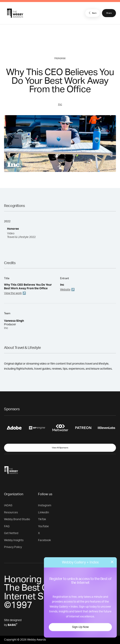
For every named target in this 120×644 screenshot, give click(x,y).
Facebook (44, 540)
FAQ (7, 526)
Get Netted (11, 533)
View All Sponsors (60, 448)
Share (109, 13)
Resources (11, 513)
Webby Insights (14, 540)
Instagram (45, 505)
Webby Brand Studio (17, 519)
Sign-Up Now (80, 627)
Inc (60, 104)
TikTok (42, 519)
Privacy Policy (13, 547)
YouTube (43, 526)
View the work (13, 293)
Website (65, 290)
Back (92, 13)
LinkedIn (44, 513)
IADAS (8, 505)
